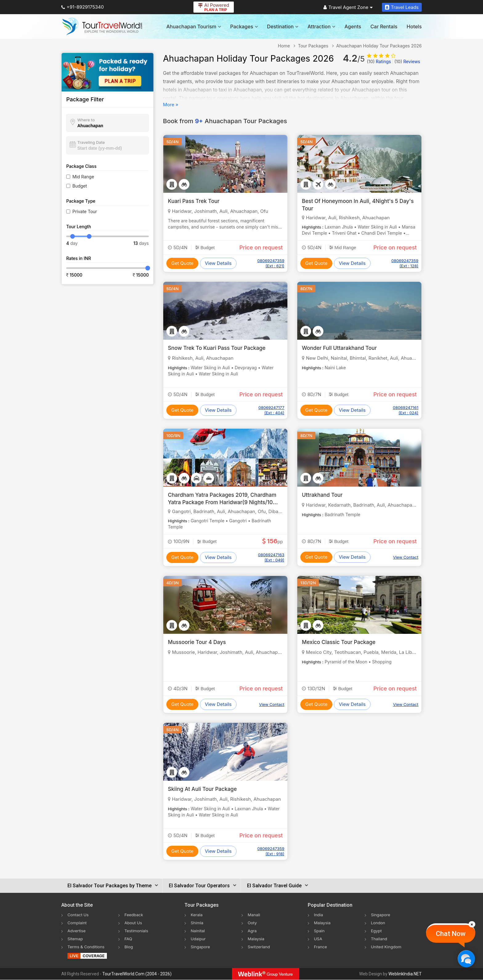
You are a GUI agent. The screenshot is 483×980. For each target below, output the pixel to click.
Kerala (197, 915)
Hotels (414, 26)
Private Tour (85, 211)
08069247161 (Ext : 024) (406, 410)
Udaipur (199, 939)
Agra (252, 931)
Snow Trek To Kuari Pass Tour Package (219, 348)
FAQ (129, 939)
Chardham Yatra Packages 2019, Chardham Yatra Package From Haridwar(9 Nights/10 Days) (225, 502)
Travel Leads (402, 7)
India (319, 915)
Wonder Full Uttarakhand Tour (341, 348)
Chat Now (451, 934)
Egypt (377, 931)
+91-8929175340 (83, 7)
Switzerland (260, 947)
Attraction (321, 26)
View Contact (406, 557)
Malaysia (257, 939)
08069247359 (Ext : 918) (271, 851)
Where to (86, 120)
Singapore (201, 947)
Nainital (198, 931)
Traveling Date (91, 142)
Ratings (379, 61)
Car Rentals (384, 26)
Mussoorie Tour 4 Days (199, 642)
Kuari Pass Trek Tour (195, 201)
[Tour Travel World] (102, 26)
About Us (134, 923)
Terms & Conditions (87, 947)
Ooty (253, 923)
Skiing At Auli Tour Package (204, 789)
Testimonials (137, 931)
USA (318, 939)
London (379, 923)
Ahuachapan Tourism (194, 26)
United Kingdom (387, 947)
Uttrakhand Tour (323, 495)
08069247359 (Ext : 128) (405, 263)
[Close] (472, 924)
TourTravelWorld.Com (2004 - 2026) (137, 974)
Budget (80, 186)
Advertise (77, 931)
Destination (283, 26)
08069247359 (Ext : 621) (271, 263)
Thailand (380, 939)
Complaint (78, 923)
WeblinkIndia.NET (405, 974)
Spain (320, 931)
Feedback (134, 915)
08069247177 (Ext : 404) (271, 410)
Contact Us (79, 915)
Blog (129, 947)
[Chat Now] (466, 959)
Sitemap (76, 939)
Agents (353, 26)
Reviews (407, 61)
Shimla (197, 923)
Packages (244, 26)
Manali (254, 915)
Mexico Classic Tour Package (341, 642)
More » (171, 105)
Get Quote (182, 263)
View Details (218, 263)
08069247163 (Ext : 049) (271, 557)
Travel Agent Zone (348, 7)
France (321, 947)
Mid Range (83, 177)
